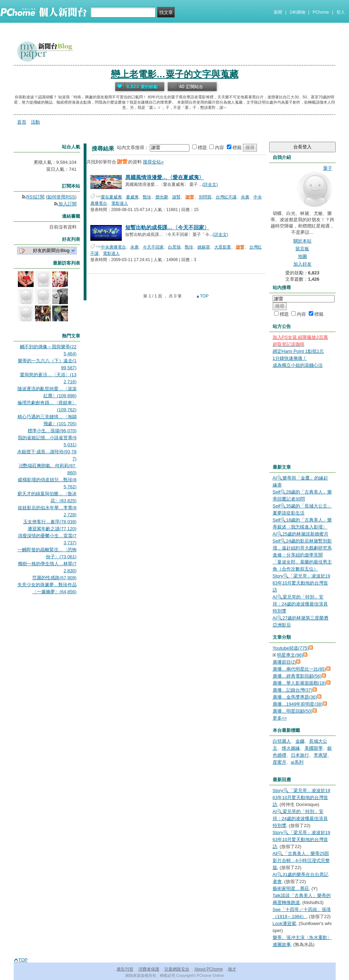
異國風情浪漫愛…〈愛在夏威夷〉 (165, 177)
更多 (280, 718)
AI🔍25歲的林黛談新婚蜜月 (301, 534)
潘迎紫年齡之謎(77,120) (52, 529)
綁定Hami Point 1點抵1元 (298, 351)
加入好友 (302, 264)
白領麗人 (282, 741)
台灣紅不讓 (226, 197)
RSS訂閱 (36, 197)
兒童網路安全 (177, 969)
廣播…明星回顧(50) (293, 711)
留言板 (302, 249)
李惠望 (320, 755)
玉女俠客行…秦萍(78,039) (50, 522)
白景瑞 (174, 247)
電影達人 (120, 203)
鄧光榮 (162, 197)
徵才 (232, 969)
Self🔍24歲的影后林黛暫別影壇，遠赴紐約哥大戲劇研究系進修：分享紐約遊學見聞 (302, 548)
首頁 (22, 122)
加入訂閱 (68, 204)
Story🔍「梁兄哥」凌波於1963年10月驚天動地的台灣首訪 (302, 583)
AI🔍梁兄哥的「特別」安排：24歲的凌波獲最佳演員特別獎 (300, 604)
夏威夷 (132, 197)
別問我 (205, 197)
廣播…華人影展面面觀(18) (299, 683)
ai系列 (297, 762)
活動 (35, 122)
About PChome (208, 969)
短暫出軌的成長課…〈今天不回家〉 (167, 227)
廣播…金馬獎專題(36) (295, 697)
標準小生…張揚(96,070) (52, 431)
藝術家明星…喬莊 (291, 888)
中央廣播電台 (113, 247)
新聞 (278, 12)
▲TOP (202, 296)
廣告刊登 (125, 969)
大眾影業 (223, 247)
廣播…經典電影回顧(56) (297, 676)
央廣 (245, 197)
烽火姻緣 (291, 748)
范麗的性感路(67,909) (54, 578)
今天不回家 (153, 247)
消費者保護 (149, 969)
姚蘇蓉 (204, 247)
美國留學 (314, 748)
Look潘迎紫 (284, 923)
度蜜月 (280, 762)
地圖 (302, 256)
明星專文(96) (290, 655)
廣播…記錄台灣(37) (293, 690)
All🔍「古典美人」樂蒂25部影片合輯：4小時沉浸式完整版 (301, 860)
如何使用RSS (61, 197)
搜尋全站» (153, 162)
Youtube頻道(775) (291, 648)
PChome (321, 12)
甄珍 (147, 197)
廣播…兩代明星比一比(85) (299, 669)
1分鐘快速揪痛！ (290, 358)
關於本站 (302, 241)
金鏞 (300, 741)
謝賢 (176, 197)
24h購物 (298, 12)
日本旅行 (300, 755)
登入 (341, 12)
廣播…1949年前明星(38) (298, 704)
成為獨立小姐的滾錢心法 (298, 365)
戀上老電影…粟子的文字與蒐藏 (175, 74)
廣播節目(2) (285, 662)
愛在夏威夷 (111, 197)
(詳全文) (210, 184)
